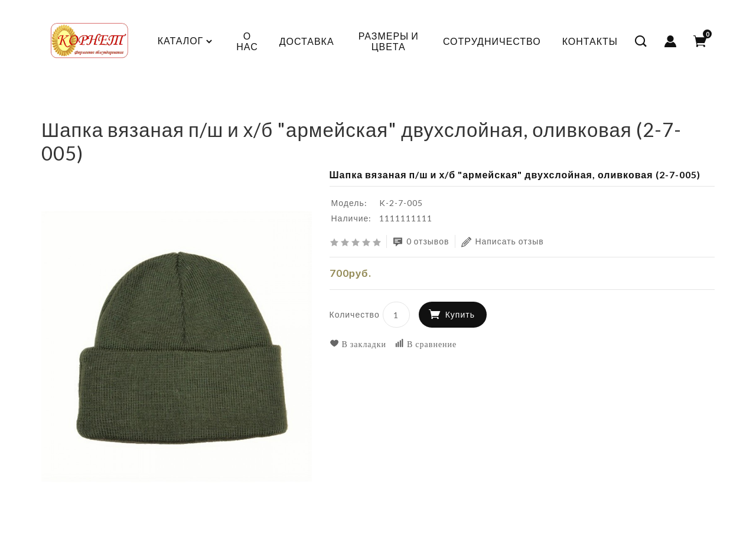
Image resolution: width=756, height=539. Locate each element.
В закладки (358, 344)
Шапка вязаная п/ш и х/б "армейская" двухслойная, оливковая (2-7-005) (503, 109)
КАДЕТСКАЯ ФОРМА (104, 109)
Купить (460, 314)
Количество (355, 314)
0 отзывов (421, 242)
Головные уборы (203, 109)
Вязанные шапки (292, 109)
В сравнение (426, 344)
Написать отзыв (502, 242)
